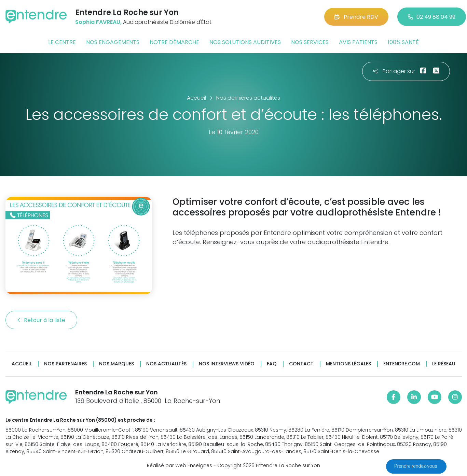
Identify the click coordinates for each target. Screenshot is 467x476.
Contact (301, 364)
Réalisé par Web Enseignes (180, 465)
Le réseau (444, 364)
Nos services (310, 42)
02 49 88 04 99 (432, 17)
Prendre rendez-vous (416, 466)
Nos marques (116, 364)
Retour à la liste (41, 320)
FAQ (272, 364)
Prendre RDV (356, 17)
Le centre (62, 42)
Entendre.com (402, 364)
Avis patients (358, 42)
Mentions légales (348, 364)
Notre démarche (174, 42)
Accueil (22, 364)
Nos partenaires (65, 364)
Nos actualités (166, 364)
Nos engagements (113, 42)
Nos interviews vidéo (227, 364)
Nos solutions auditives (245, 42)
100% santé (403, 42)
